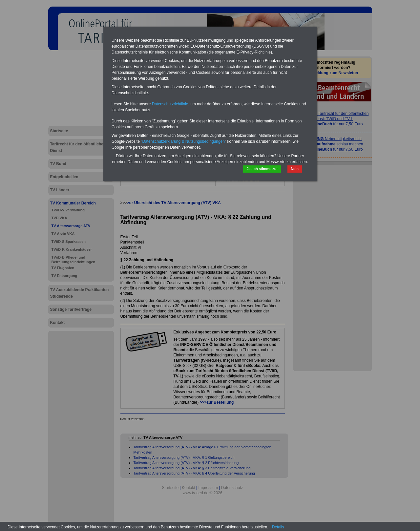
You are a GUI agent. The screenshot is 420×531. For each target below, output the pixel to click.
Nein (295, 169)
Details (278, 527)
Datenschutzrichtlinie (170, 104)
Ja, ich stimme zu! (262, 169)
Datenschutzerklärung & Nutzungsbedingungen (183, 141)
